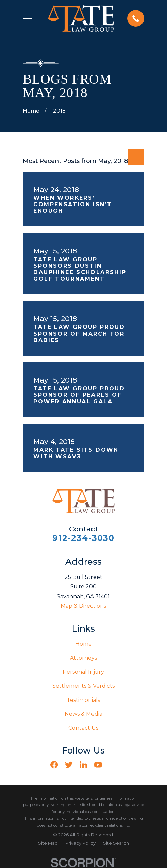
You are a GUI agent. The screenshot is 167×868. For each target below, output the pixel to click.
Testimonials (83, 700)
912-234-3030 (83, 538)
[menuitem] (48, 843)
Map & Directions (83, 606)
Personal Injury (83, 672)
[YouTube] (98, 765)
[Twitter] (69, 765)
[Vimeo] (113, 765)
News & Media (83, 714)
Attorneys (83, 658)
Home (83, 644)
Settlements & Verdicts (83, 686)
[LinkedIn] (83, 765)
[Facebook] (54, 765)
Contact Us (83, 728)
